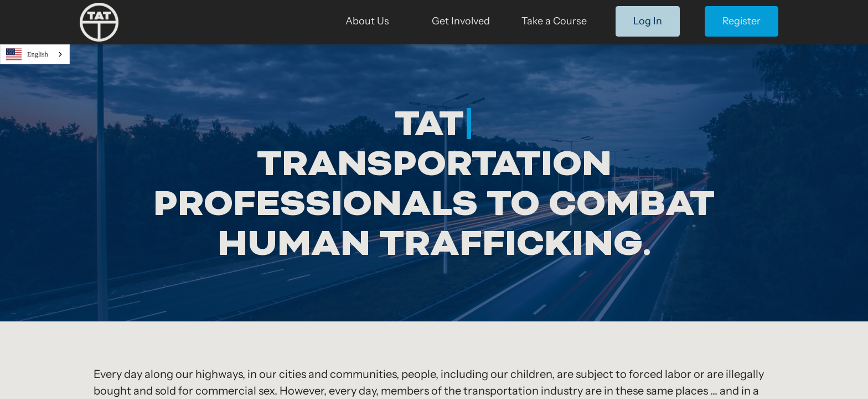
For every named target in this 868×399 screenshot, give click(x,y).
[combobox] (35, 54)
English (27, 55)
